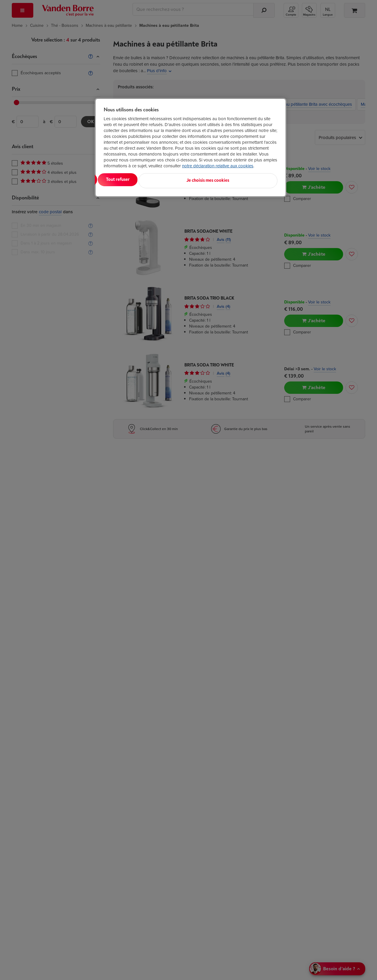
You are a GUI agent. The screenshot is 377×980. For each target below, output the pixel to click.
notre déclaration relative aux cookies (218, 166)
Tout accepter (128, 180)
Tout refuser (180, 180)
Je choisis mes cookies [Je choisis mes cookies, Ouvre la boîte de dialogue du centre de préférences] (248, 180)
